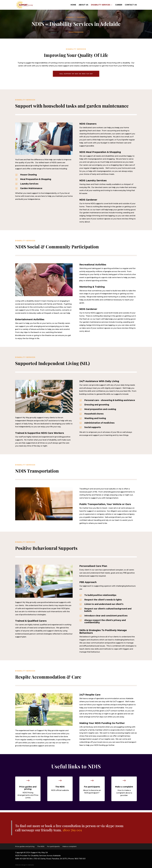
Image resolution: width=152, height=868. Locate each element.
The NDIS (41, 846)
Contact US (131, 5)
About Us (83, 5)
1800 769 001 (72, 830)
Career (119, 5)
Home (73, 5)
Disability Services (101, 5)
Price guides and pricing (25, 846)
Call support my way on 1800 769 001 (76, 74)
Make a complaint (70, 846)
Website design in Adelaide (25, 865)
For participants (53, 846)
